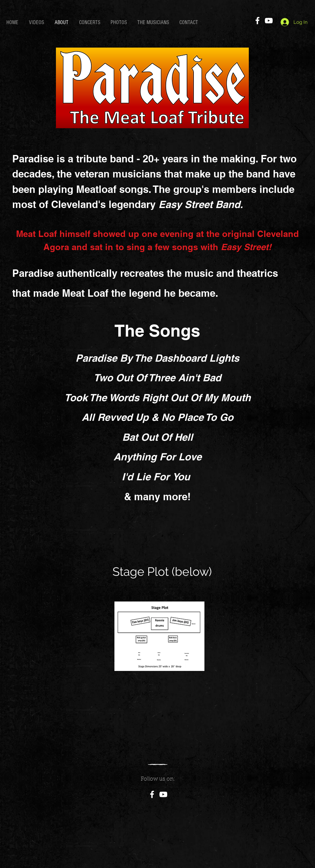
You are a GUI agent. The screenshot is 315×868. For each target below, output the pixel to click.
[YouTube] (269, 21)
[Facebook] (257, 21)
